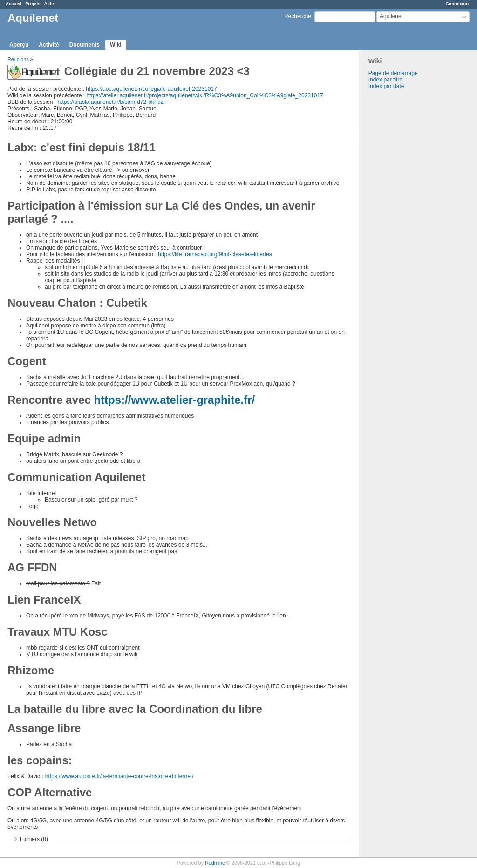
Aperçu (19, 45)
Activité (49, 45)
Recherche (298, 16)
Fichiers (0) (34, 839)
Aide (49, 3)
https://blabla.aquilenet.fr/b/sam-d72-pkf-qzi (111, 102)
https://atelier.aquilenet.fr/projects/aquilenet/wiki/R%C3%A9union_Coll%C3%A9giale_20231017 (204, 95)
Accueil (14, 3)
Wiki (116, 45)
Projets (33, 3)
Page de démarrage (393, 73)
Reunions (18, 59)
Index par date (386, 86)
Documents (85, 45)
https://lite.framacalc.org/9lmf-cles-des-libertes (215, 254)
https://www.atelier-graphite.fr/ (174, 400)
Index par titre (385, 80)
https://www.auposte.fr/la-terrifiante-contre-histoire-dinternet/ (119, 776)
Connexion (457, 3)
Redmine (215, 863)
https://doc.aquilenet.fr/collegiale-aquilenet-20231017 (151, 89)
